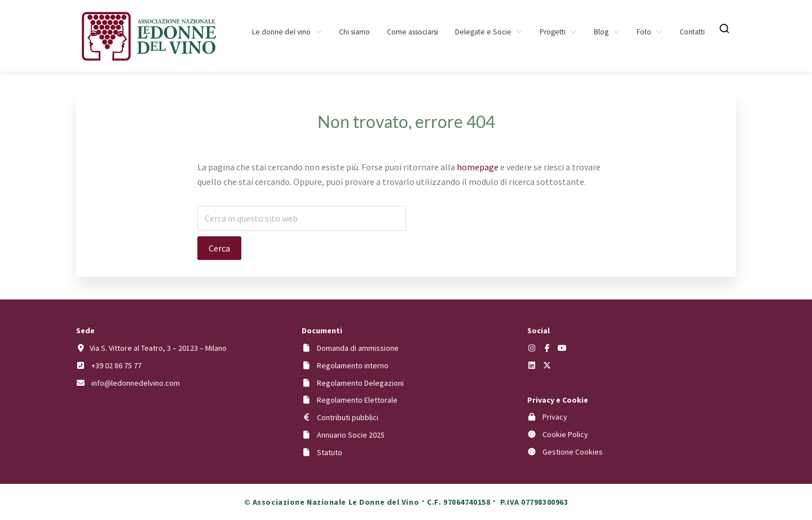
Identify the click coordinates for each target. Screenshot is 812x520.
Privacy (555, 417)
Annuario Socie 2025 (351, 435)
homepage (478, 167)
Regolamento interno (353, 365)
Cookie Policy (565, 434)
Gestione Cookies (573, 452)
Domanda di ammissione (358, 348)
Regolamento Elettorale (357, 400)
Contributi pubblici (348, 417)
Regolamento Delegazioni (360, 383)
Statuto (330, 452)
